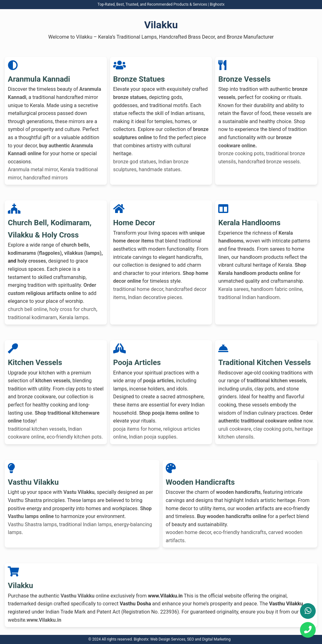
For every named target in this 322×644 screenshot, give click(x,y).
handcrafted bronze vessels (269, 162)
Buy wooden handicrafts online (232, 516)
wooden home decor (188, 532)
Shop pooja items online (166, 413)
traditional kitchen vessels (37, 429)
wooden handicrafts (238, 492)
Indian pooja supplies (153, 437)
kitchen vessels (53, 381)
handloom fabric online (277, 289)
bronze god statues (135, 162)
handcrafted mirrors (45, 178)
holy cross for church (73, 309)
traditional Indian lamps (85, 524)
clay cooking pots (273, 429)
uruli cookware (235, 429)
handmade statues (160, 169)
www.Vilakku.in (44, 620)
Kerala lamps (74, 317)
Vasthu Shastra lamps (32, 524)
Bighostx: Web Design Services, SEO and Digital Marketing (182, 639)
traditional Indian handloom (249, 297)
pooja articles (158, 381)
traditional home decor (138, 289)
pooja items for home (137, 429)
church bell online (28, 309)
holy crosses (32, 261)
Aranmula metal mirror (33, 169)
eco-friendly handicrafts (240, 532)
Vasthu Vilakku (78, 596)
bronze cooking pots (241, 153)
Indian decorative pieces (155, 297)
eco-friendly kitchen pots (74, 437)
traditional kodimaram (32, 317)
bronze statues (130, 97)
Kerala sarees (233, 289)
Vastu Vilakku (79, 492)
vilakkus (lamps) (83, 253)
